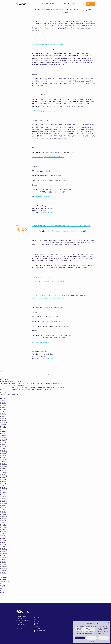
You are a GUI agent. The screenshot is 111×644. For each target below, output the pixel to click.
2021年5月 (3, 469)
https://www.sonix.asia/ (43, 197)
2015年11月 (4, 502)
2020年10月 (4, 472)
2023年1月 (3, 450)
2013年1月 (3, 548)
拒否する (92, 638)
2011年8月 (3, 574)
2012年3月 (3, 563)
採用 (64, 4)
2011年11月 (4, 568)
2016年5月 (3, 498)
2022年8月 (3, 457)
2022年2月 (3, 463)
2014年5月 (3, 520)
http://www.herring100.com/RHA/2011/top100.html (48, 44)
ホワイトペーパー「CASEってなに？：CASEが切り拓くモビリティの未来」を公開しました (26, 389)
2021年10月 (4, 467)
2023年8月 (3, 441)
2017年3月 (3, 496)
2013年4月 (3, 542)
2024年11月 (4, 422)
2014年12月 (4, 515)
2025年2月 (3, 419)
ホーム (36, 4)
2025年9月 (3, 409)
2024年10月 (4, 424)
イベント (3, 591)
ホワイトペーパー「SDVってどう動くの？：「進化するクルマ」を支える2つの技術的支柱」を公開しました (31, 383)
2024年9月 (3, 426)
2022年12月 (4, 452)
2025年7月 (3, 413)
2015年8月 (3, 505)
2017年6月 (3, 493)
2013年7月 (3, 537)
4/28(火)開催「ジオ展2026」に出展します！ (13, 382)
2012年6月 (3, 559)
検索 (1, 372)
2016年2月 (3, 500)
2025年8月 (3, 411)
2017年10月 (4, 489)
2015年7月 (3, 507)
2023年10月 (4, 439)
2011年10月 (4, 570)
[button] (108, 623)
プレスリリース (4, 585)
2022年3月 (3, 461)
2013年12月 (4, 528)
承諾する (80, 638)
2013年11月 (4, 530)
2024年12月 (4, 420)
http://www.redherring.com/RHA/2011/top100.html (48, 298)
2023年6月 (3, 443)
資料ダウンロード (78, 4)
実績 (47, 4)
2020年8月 (3, 474)
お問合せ (90, 4)
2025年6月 (3, 415)
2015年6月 (3, 509)
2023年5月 (3, 444)
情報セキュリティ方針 (40, 630)
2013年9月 (3, 533)
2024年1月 (3, 435)
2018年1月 (3, 487)
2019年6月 (3, 478)
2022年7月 (3, 459)
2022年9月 (3, 456)
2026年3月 (3, 402)
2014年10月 (4, 518)
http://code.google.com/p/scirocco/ (45, 111)
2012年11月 (4, 552)
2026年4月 (3, 400)
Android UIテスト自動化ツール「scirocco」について (49, 282)
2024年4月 (3, 433)
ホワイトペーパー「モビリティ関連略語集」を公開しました (17, 385)
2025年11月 (4, 408)
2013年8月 (3, 535)
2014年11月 (4, 517)
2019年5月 (3, 480)
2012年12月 (4, 550)
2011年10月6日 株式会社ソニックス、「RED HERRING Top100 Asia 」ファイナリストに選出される (61, 226)
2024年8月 (3, 428)
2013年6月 (3, 539)
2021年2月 (3, 470)
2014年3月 (3, 522)
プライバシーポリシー (40, 628)
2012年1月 (3, 565)
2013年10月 (4, 531)
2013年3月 (3, 544)
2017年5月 (3, 494)
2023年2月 (3, 448)
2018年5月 (3, 485)
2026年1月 (3, 406)
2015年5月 (3, 511)
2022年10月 (4, 454)
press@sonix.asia (48, 213)
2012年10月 (4, 554)
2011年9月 (3, 572)
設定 (103, 638)
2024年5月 (3, 432)
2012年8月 (3, 557)
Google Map (21, 624)
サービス (42, 4)
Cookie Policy (92, 641)
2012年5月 (3, 561)
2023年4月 (3, 446)
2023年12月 (4, 437)
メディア (3, 587)
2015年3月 (3, 513)
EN (69, 4)
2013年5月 (3, 541)
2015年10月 (4, 504)
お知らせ (3, 592)
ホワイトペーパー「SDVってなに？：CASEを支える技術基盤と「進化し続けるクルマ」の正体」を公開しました (32, 387)
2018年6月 (3, 483)
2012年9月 (3, 555)
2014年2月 (3, 524)
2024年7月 (3, 430)
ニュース (58, 4)
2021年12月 (4, 465)
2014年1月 (3, 526)
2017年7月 (3, 491)
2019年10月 (4, 476)
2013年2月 (3, 546)
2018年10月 (4, 481)
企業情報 (52, 4)
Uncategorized (5, 581)
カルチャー (3, 579)
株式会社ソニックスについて (42, 277)
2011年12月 (4, 567)
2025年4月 (3, 417)
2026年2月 (3, 404)
